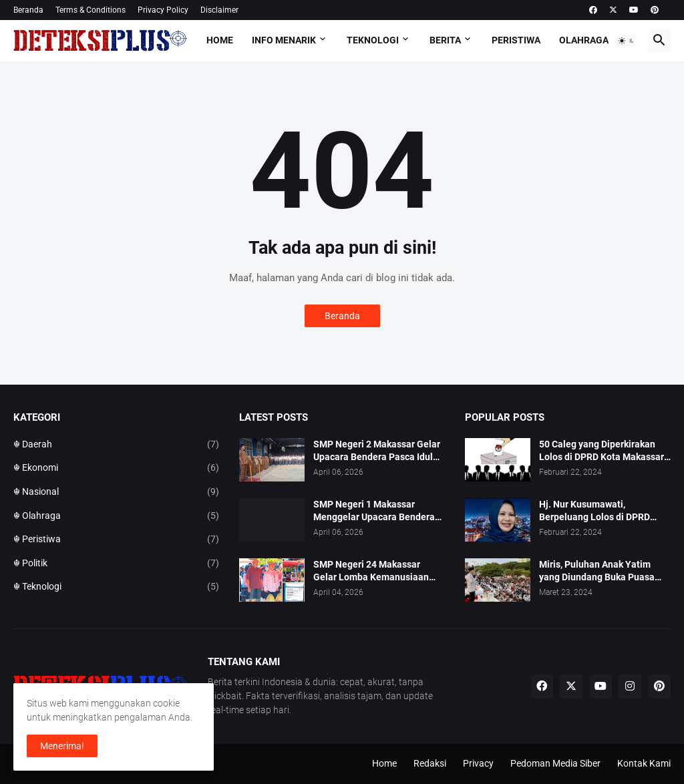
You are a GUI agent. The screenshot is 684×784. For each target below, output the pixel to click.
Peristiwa (516, 40)
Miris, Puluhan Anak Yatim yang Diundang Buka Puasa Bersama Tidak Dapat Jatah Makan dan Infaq (598, 571)
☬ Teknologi (116, 587)
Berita (445, 40)
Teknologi (373, 40)
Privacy (478, 763)
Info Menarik (284, 40)
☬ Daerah (116, 445)
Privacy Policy (163, 10)
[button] (627, 41)
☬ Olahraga (116, 516)
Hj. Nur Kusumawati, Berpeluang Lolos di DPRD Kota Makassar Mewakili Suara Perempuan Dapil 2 (605, 511)
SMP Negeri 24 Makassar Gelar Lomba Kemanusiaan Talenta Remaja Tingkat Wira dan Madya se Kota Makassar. (376, 571)
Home (220, 40)
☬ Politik (116, 564)
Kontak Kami (644, 763)
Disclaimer (219, 10)
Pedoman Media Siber (555, 763)
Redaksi (430, 763)
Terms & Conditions (91, 10)
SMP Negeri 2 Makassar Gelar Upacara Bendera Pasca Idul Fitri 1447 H (377, 451)
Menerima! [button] (62, 746)
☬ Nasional (116, 492)
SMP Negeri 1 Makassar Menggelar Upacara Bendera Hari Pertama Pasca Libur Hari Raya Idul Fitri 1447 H (378, 511)
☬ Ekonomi (116, 468)
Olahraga (584, 40)
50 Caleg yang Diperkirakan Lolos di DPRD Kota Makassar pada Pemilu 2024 (602, 451)
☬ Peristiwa (116, 540)
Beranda (28, 10)
